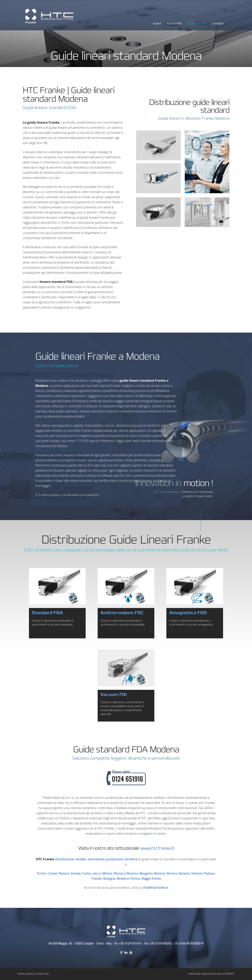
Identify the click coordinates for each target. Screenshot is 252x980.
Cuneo (52, 873)
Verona (172, 873)
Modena (123, 878)
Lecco (96, 873)
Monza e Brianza (126, 873)
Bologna (109, 878)
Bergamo (146, 873)
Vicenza (197, 873)
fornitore (131, 859)
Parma (135, 878)
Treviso (96, 878)
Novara (64, 873)
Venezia (184, 873)
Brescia (160, 873)
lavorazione (96, 859)
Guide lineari (197, 24)
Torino (41, 873)
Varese (76, 873)
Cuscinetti (175, 24)
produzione (114, 859)
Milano (107, 873)
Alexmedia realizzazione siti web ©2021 (212, 974)
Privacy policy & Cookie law (33, 974)
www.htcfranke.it (157, 848)
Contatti (218, 24)
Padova (209, 873)
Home (157, 24)
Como (87, 873)
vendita (81, 859)
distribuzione (64, 859)
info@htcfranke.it (155, 888)
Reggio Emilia (151, 878)
